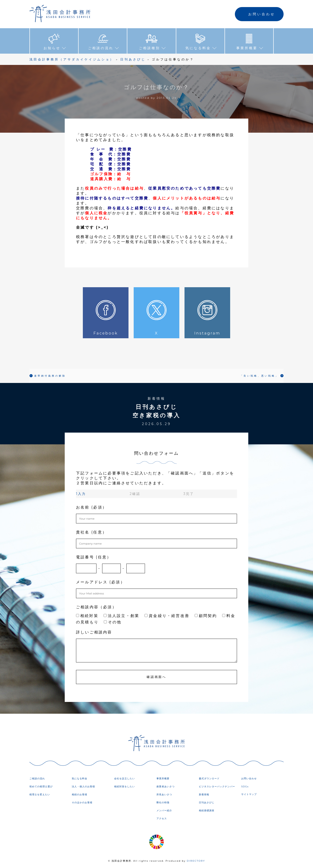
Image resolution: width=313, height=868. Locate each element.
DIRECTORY (196, 861)
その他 (113, 622)
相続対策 (87, 616)
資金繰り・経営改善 (167, 616)
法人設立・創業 (121, 616)
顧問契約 (206, 616)
